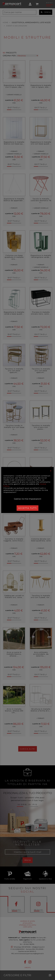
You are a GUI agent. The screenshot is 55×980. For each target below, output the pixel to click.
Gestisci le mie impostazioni (28, 499)
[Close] (51, 471)
